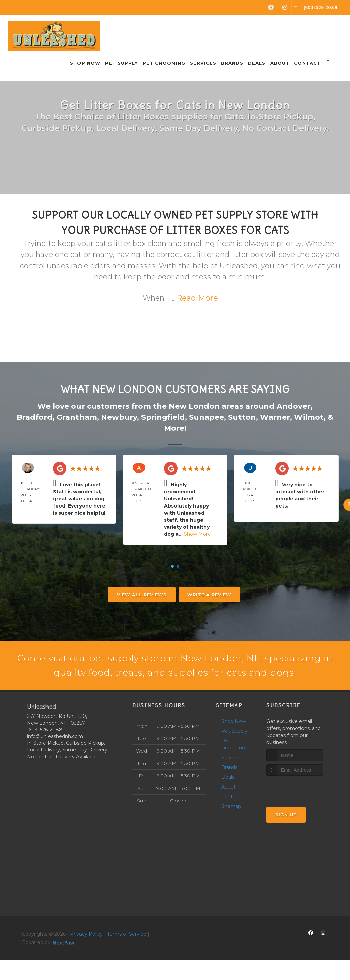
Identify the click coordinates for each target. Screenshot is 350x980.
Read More (197, 298)
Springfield (163, 417)
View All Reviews (142, 595)
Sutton (242, 417)
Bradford (35, 417)
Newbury (119, 417)
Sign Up (286, 835)
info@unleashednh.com (55, 756)
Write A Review (209, 595)
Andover (294, 406)
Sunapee (206, 417)
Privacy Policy (86, 953)
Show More (197, 534)
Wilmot (309, 417)
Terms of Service (127, 953)
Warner (275, 417)
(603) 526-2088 (45, 749)
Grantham (77, 417)
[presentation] (302, 808)
